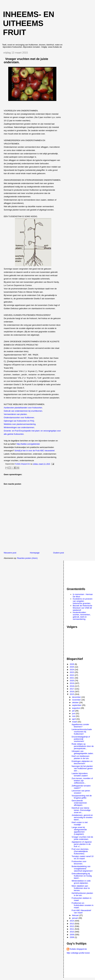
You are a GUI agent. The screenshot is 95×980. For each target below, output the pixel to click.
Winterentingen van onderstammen (19, 427)
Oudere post (59, 553)
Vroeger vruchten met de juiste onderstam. (82, 838)
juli (74, 711)
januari (75, 918)
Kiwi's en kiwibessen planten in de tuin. (80, 757)
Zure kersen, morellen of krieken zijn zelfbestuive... (82, 781)
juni (74, 713)
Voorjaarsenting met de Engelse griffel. (82, 797)
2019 (72, 683)
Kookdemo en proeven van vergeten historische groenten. (83, 601)
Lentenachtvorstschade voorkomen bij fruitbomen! (82, 732)
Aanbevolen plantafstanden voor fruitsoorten (23, 408)
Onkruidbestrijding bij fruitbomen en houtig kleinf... (82, 876)
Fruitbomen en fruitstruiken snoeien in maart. (82, 905)
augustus (76, 708)
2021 (72, 678)
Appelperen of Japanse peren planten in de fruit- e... (82, 844)
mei (74, 716)
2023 (72, 672)
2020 (72, 681)
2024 (72, 670)
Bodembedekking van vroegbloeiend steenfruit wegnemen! (82, 869)
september (77, 705)
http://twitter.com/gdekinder (28, 444)
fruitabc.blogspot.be (78, 949)
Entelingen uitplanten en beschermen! (82, 762)
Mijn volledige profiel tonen (78, 953)
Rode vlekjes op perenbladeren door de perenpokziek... (83, 746)
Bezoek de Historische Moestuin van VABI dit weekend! (82, 608)
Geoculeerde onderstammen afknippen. (79, 803)
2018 (72, 686)
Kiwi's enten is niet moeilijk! (80, 823)
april (74, 719)
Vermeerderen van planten (15, 414)
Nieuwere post (10, 553)
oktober (76, 702)
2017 (72, 689)
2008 (72, 937)
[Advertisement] (80, 573)
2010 (72, 932)
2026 (72, 664)
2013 (72, 924)
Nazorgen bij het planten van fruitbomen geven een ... (82, 768)
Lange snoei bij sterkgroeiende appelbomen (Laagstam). (79, 831)
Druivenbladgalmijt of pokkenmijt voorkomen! (81, 739)
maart (75, 722)
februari (76, 915)
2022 (72, 675)
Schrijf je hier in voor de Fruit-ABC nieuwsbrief (35, 451)
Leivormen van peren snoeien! (81, 792)
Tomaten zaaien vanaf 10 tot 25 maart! (82, 857)
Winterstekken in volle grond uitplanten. (81, 882)
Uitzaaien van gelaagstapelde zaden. (83, 752)
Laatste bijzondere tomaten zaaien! (80, 775)
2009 (72, 935)
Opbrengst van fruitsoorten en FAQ (19, 421)
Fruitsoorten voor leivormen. (79, 863)
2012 (72, 926)
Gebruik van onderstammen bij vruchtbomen (23, 411)
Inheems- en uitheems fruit (29, 23)
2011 (72, 929)
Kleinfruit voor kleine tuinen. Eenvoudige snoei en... (81, 810)
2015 (72, 694)
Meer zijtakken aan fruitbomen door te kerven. (81, 888)
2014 (72, 921)
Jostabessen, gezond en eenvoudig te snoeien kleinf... (82, 817)
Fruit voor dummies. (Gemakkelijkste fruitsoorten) (80, 851)
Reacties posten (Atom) (27, 558)
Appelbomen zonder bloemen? (80, 726)
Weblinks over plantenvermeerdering (20, 424)
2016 (72, 692)
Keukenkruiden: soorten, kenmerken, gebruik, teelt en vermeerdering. (82, 616)
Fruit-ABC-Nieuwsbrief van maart (81, 912)
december (77, 697)
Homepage (35, 553)
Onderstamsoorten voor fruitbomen (19, 418)
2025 (72, 667)
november (77, 700)
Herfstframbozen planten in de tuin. (82, 894)
